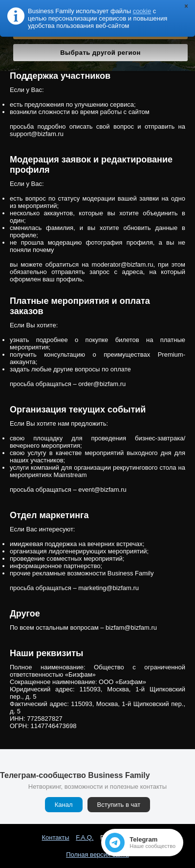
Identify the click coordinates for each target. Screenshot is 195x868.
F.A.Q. (85, 837)
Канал (64, 805)
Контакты (56, 837)
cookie (142, 11)
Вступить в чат (119, 805)
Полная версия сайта (97, 855)
